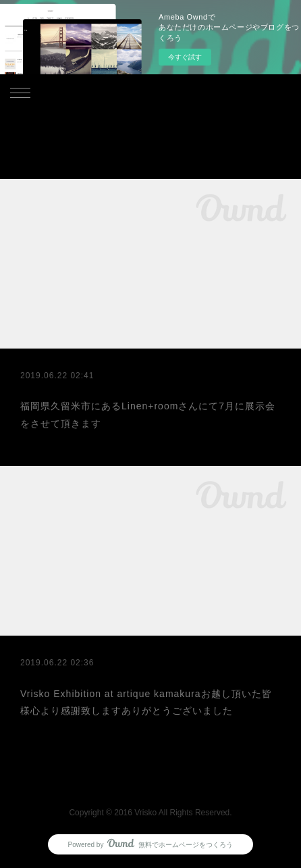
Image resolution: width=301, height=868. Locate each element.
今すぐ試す (185, 57)
